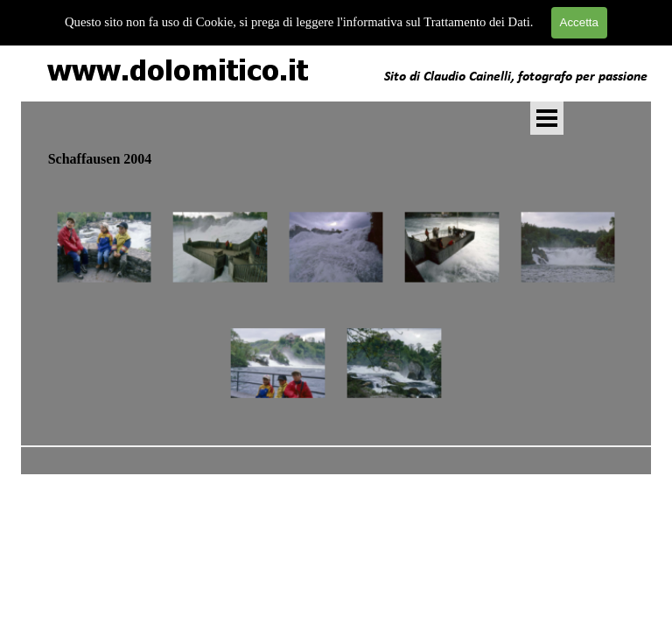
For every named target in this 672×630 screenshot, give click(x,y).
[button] (105, 248)
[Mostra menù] (547, 118)
